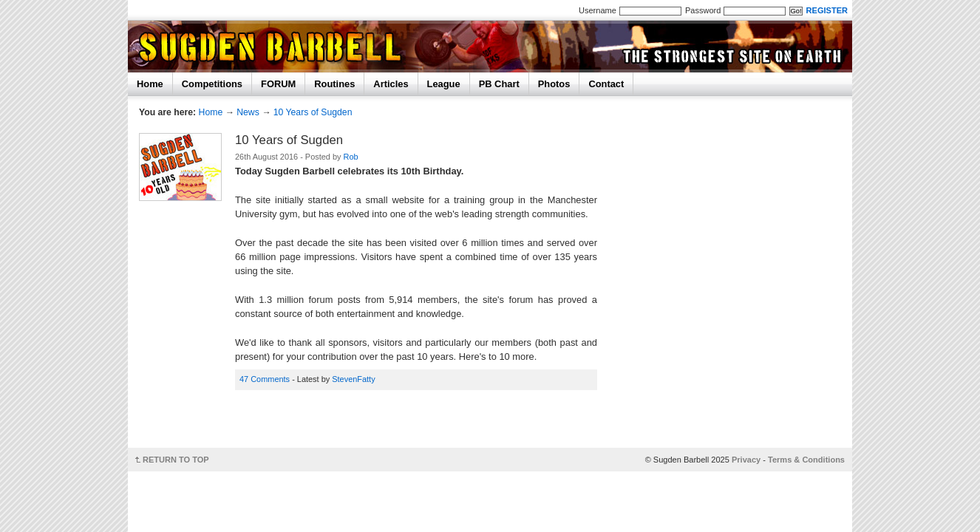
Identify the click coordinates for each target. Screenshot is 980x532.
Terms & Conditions (806, 460)
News (248, 112)
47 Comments (265, 379)
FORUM (278, 84)
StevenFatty (353, 379)
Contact (606, 84)
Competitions (212, 84)
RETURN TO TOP (176, 460)
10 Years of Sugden (313, 112)
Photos (554, 84)
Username (598, 10)
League (444, 84)
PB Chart (499, 84)
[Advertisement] (421, 424)
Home (150, 84)
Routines (334, 84)
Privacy (746, 460)
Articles (391, 84)
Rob (351, 157)
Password (703, 10)
